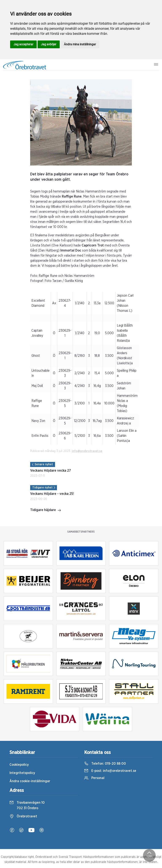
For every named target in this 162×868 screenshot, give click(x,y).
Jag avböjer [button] (49, 44)
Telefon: (105, 764)
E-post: (110, 771)
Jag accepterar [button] (23, 44)
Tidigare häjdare (46, 510)
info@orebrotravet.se (87, 451)
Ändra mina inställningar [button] (80, 44)
